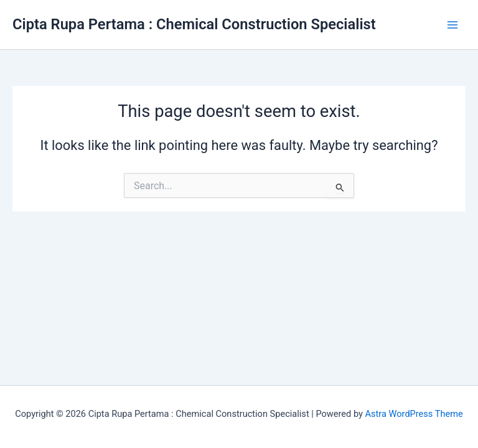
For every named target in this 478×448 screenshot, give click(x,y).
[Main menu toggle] (452, 25)
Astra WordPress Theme (414, 414)
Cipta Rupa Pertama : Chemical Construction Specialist (194, 24)
